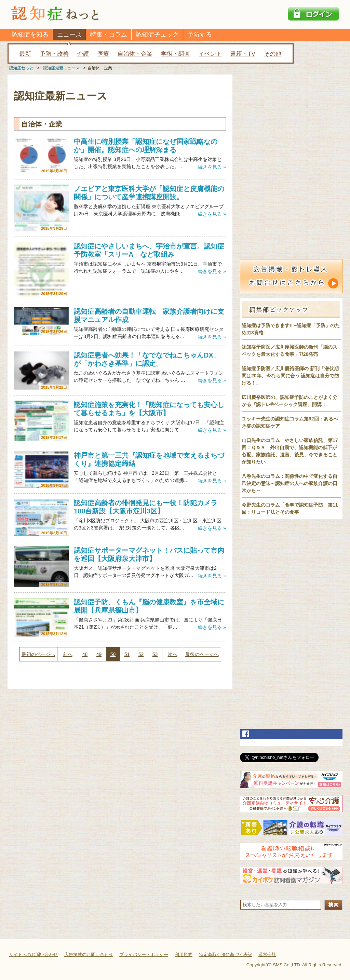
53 (155, 654)
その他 (273, 54)
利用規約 (184, 955)
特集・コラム (109, 35)
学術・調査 (176, 54)
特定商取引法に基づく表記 (226, 955)
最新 (25, 54)
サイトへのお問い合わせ (33, 955)
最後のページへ (202, 654)
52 (141, 654)
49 (99, 654)
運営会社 (267, 955)
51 (127, 654)
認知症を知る (30, 35)
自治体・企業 (135, 54)
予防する (200, 35)
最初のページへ (38, 654)
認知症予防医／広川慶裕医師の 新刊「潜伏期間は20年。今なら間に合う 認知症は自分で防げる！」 (290, 376)
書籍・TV (243, 54)
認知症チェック (157, 35)
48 (85, 654)
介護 (83, 54)
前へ (68, 654)
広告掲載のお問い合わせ (89, 955)
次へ (173, 654)
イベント (210, 54)
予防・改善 (54, 54)
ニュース (69, 35)
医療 (103, 54)
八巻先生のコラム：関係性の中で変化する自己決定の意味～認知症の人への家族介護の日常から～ (290, 483)
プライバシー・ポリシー (144, 955)
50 (113, 654)
